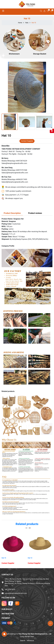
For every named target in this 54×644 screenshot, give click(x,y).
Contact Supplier (27, 141)
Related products (27, 524)
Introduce (30, 641)
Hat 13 (30, 558)
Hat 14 (4, 558)
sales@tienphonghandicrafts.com (16, 593)
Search (23, 641)
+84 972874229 (10, 589)
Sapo (32, 636)
